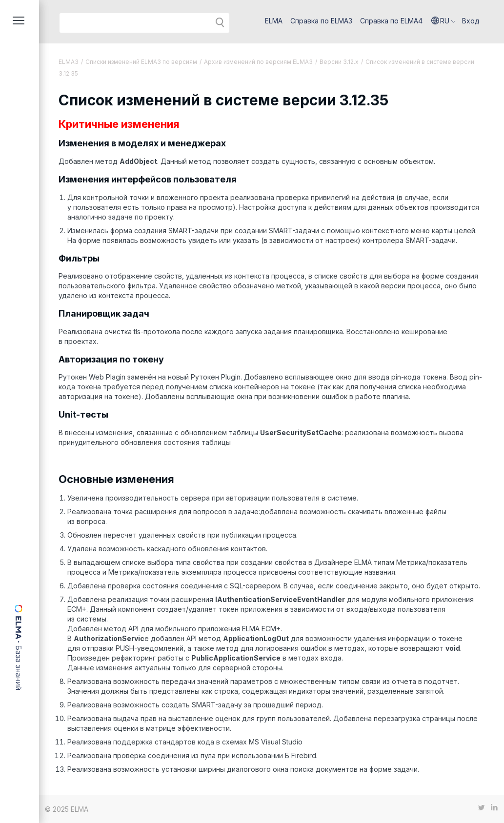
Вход (471, 21)
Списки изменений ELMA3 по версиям (141, 62)
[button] (444, 21)
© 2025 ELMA (67, 809)
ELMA (274, 21)
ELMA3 (69, 62)
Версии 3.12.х (339, 62)
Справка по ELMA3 (321, 21)
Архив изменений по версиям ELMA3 (258, 62)
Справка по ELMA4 (391, 21)
